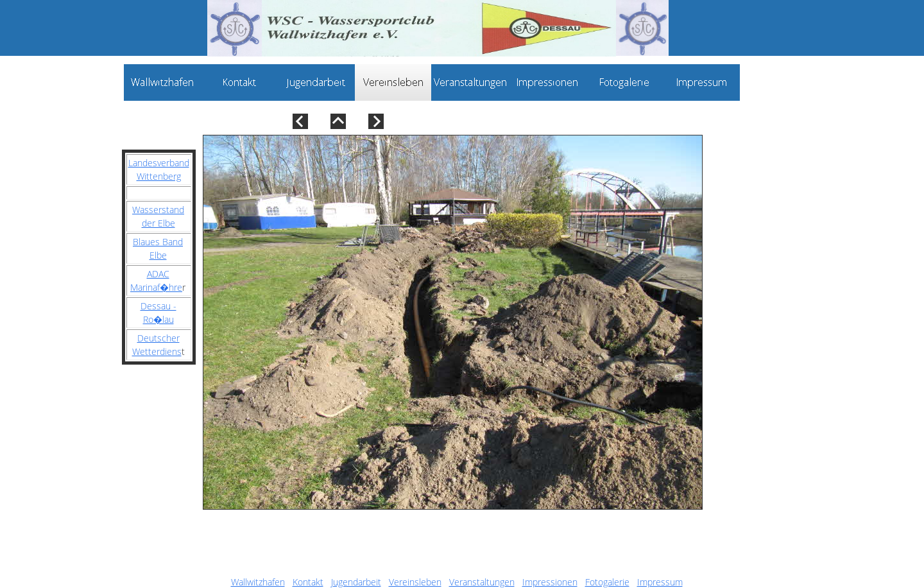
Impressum (660, 582)
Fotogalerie (607, 582)
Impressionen (550, 582)
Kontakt (308, 582)
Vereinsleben (415, 582)
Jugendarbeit (356, 582)
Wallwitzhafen (258, 582)
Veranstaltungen (482, 582)
